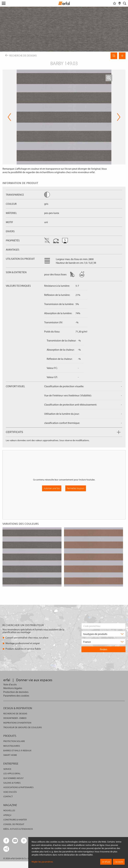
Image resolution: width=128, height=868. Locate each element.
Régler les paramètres (42, 862)
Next (119, 117)
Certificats (63, 432)
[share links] (6, 849)
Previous (9, 117)
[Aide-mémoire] (115, 3)
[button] (109, 78)
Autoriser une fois (52, 488)
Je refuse (106, 862)
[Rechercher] (125, 3)
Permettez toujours (76, 488)
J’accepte (119, 862)
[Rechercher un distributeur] (120, 3)
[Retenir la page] (122, 56)
